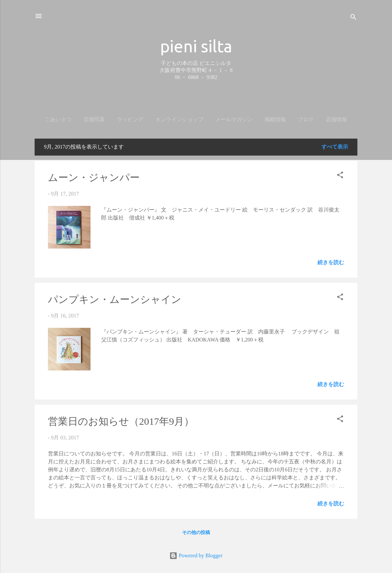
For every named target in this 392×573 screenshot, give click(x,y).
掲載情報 (275, 119)
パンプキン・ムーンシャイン (115, 299)
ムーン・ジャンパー (94, 177)
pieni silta (196, 46)
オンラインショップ (179, 119)
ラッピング (130, 119)
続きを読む (331, 262)
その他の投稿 (196, 533)
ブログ (306, 119)
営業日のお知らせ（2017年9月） (121, 421)
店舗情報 (336, 119)
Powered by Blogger (196, 556)
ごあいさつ (58, 119)
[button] (340, 176)
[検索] (353, 18)
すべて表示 (335, 147)
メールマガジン (234, 119)
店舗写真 (94, 119)
